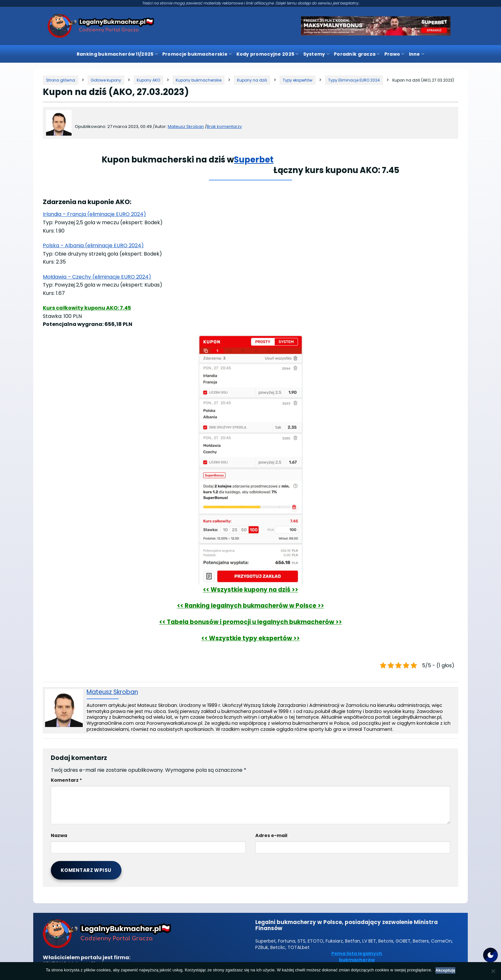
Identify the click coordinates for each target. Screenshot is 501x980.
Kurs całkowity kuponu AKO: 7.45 (87, 308)
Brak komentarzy (224, 127)
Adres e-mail (271, 835)
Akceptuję (445, 970)
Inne (417, 54)
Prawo (394, 54)
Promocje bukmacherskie (197, 54)
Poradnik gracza (357, 54)
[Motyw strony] (490, 955)
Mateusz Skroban (112, 692)
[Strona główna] (61, 80)
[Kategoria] (106, 80)
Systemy (316, 54)
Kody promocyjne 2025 (268, 54)
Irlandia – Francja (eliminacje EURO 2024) (94, 214)
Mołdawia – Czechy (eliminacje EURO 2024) (97, 277)
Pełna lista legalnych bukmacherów (357, 957)
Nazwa (59, 835)
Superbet (254, 160)
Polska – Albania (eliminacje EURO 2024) (93, 245)
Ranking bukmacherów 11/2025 (117, 54)
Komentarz (66, 780)
